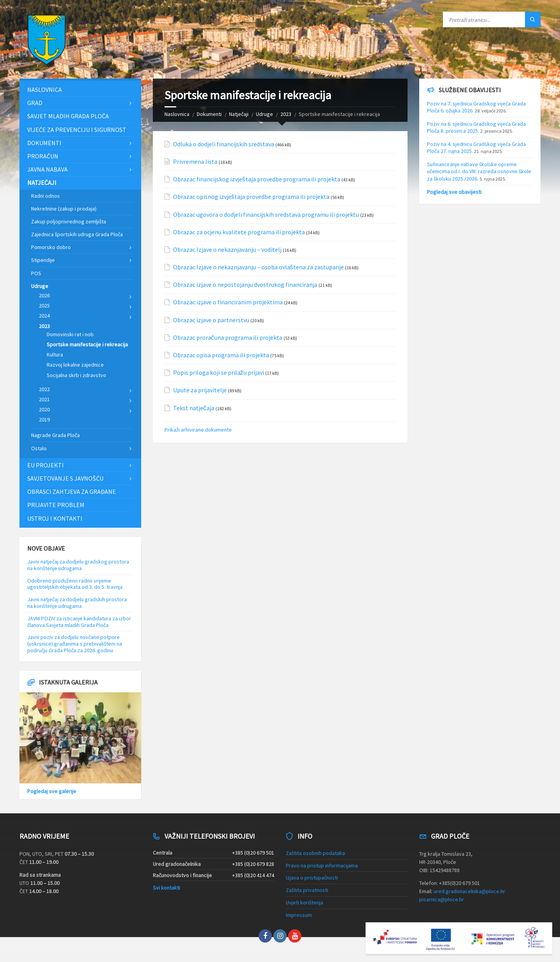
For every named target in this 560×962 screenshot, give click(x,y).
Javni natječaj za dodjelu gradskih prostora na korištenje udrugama (77, 603)
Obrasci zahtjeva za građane (72, 492)
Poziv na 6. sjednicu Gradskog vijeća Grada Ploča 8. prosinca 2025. (476, 127)
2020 (44, 409)
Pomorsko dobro (51, 247)
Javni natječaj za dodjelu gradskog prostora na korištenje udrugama (78, 565)
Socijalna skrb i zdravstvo (76, 375)
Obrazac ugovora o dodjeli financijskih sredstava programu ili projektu (266, 215)
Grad (35, 103)
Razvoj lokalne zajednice (75, 365)
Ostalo (39, 448)
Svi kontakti (166, 888)
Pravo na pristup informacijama (322, 865)
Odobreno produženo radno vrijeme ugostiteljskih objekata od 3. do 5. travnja (75, 584)
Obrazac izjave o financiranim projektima (228, 302)
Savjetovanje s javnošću (65, 478)
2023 (286, 114)
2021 (44, 399)
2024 (44, 316)
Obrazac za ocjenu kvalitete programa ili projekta (239, 232)
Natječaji (239, 114)
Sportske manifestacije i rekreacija (87, 344)
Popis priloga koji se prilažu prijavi (219, 373)
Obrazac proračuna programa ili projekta (228, 338)
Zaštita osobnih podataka (315, 853)
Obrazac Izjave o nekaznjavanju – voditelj (227, 250)
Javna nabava (47, 169)
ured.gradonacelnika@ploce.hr (469, 891)
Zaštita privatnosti (307, 890)
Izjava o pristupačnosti (312, 878)
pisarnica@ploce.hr (442, 899)
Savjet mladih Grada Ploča (68, 116)
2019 (44, 420)
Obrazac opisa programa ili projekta (221, 355)
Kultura (55, 355)
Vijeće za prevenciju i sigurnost (77, 130)
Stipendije (43, 260)
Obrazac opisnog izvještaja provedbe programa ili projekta (251, 197)
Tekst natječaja (194, 408)
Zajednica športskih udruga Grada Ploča (77, 234)
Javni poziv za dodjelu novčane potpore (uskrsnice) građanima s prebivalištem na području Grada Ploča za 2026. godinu (75, 644)
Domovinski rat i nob (70, 334)
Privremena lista (195, 162)
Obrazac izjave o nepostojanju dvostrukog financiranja (245, 285)
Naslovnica (177, 114)
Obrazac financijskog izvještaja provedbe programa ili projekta (257, 179)
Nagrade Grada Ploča (55, 435)
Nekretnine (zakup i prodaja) (64, 209)
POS (36, 273)
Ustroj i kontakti (55, 518)
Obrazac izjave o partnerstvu (211, 320)
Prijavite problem (56, 505)
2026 (44, 295)
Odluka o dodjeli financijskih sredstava (224, 144)
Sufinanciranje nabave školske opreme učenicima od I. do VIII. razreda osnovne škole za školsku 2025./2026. (479, 171)
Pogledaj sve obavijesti (454, 192)
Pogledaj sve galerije (52, 791)
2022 (44, 389)
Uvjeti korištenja (304, 902)
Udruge (264, 114)
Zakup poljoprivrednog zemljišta (69, 221)
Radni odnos (45, 196)
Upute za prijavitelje (200, 390)
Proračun (43, 156)
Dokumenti (209, 114)
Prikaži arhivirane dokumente (198, 430)
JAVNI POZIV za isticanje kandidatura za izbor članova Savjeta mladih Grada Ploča (79, 622)
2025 (44, 305)
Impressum (299, 915)
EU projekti (45, 465)
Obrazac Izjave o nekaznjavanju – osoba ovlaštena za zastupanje (258, 267)
